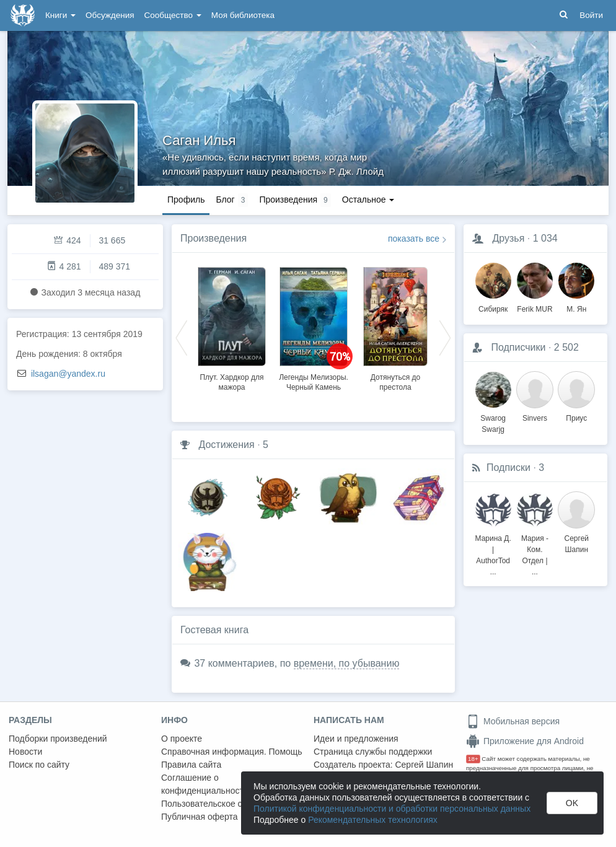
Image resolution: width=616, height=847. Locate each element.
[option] (232, 327)
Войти (591, 15)
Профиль (186, 200)
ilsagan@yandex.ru (68, 374)
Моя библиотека (243, 15)
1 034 (545, 238)
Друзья (508, 238)
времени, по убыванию (347, 663)
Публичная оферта (200, 817)
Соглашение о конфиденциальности (205, 784)
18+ (473, 759)
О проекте (182, 739)
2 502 (566, 347)
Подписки (508, 467)
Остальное (368, 200)
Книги (60, 15)
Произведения (213, 238)
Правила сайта (191, 765)
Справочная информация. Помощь (232, 752)
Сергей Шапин (424, 765)
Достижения (226, 445)
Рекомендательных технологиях (373, 820)
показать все (414, 239)
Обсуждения (110, 15)
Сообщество (173, 15)
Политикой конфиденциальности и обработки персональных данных (392, 809)
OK (572, 803)
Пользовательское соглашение (224, 804)
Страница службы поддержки (373, 752)
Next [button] (445, 337)
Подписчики (518, 347)
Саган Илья (199, 140)
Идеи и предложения (356, 739)
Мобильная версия (513, 721)
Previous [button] (182, 337)
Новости (25, 752)
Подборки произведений (58, 739)
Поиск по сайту (39, 765)
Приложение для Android (525, 741)
